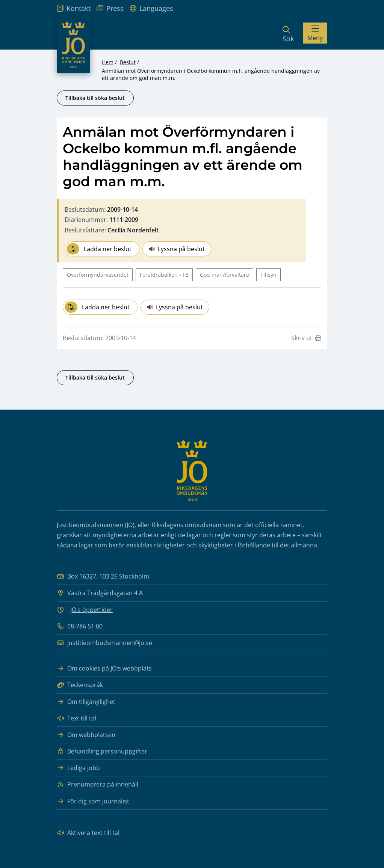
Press (110, 8)
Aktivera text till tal (88, 833)
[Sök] (288, 33)
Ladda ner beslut (99, 249)
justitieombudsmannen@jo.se (104, 643)
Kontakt (74, 8)
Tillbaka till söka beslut (95, 98)
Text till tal (76, 718)
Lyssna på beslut (177, 249)
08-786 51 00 (80, 626)
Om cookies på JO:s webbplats (104, 668)
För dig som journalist (93, 801)
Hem (108, 62)
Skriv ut (306, 338)
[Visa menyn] (315, 33)
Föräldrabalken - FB (164, 275)
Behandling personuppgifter (102, 751)
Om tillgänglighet (86, 702)
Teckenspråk (80, 685)
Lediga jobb (78, 768)
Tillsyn (268, 275)
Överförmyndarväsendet (98, 275)
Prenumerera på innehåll (98, 784)
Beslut (128, 62)
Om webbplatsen (86, 735)
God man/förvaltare (225, 275)
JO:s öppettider (91, 610)
